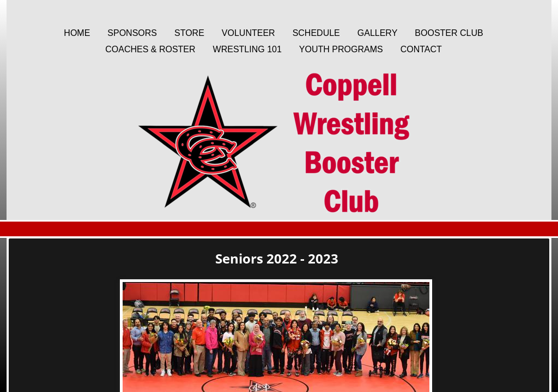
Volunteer (248, 33)
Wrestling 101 (247, 49)
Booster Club (449, 33)
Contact (421, 49)
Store (189, 33)
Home (77, 33)
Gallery (378, 33)
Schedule (316, 33)
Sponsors (132, 33)
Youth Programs (341, 49)
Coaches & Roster (150, 49)
